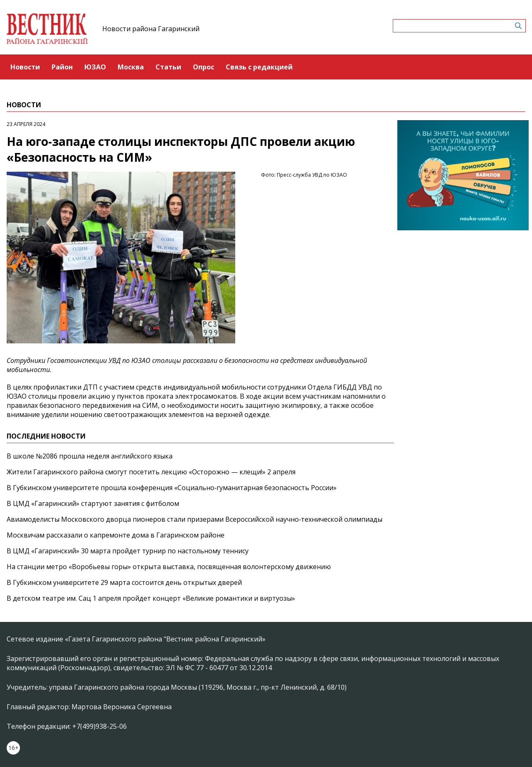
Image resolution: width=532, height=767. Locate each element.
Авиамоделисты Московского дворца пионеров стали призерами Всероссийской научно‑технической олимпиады (195, 519)
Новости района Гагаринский (151, 29)
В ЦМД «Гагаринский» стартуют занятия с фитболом (93, 503)
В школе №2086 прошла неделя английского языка (90, 456)
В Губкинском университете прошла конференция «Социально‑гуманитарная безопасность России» (172, 488)
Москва (131, 67)
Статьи (168, 67)
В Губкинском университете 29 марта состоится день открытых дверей (124, 582)
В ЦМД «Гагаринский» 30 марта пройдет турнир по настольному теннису (128, 551)
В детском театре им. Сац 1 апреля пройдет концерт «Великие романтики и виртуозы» (151, 598)
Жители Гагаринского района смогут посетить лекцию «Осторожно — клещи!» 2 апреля (151, 472)
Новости (25, 67)
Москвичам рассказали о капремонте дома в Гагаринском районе (116, 535)
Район (62, 67)
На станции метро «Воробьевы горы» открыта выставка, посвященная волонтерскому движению (169, 567)
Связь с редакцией (259, 67)
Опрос (203, 67)
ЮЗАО (95, 67)
